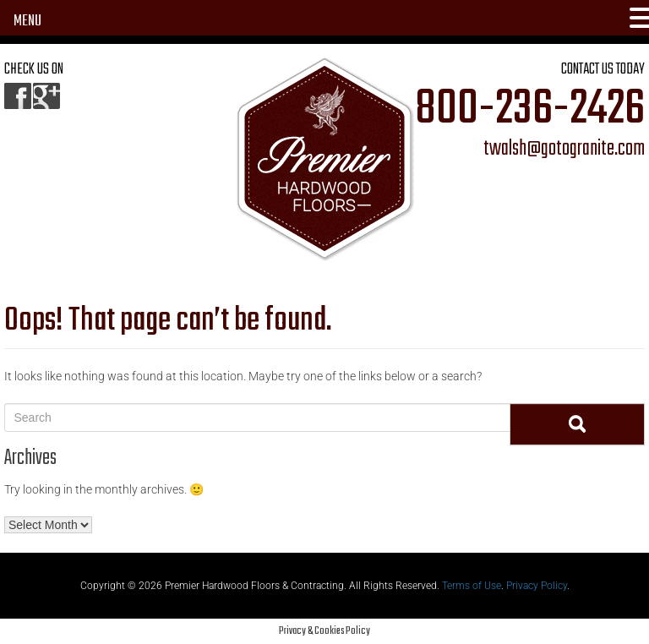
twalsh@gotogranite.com (564, 150)
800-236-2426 (530, 110)
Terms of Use (472, 586)
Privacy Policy (537, 586)
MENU (27, 22)
